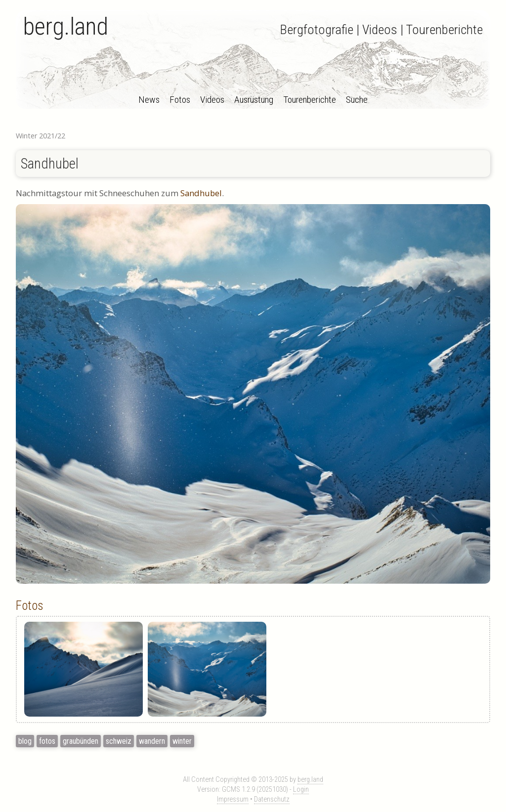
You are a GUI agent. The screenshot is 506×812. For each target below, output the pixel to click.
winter (182, 741)
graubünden (81, 741)
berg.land (66, 26)
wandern (152, 741)
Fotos (180, 100)
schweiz (119, 741)
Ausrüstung (254, 100)
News (149, 100)
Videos (212, 100)
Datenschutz (272, 799)
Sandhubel (50, 164)
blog (25, 741)
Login (301, 790)
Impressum (233, 799)
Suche (357, 100)
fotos (47, 741)
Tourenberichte (310, 100)
